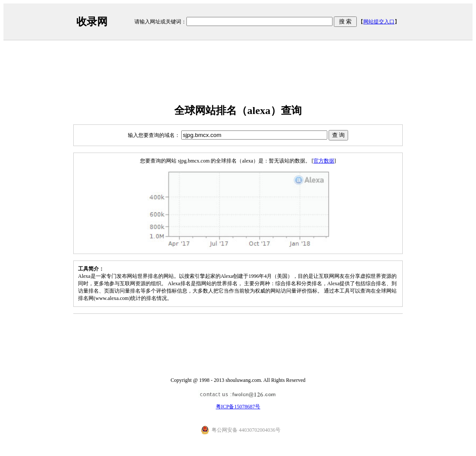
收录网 (92, 22)
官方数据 (324, 161)
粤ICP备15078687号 (238, 407)
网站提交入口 (379, 22)
